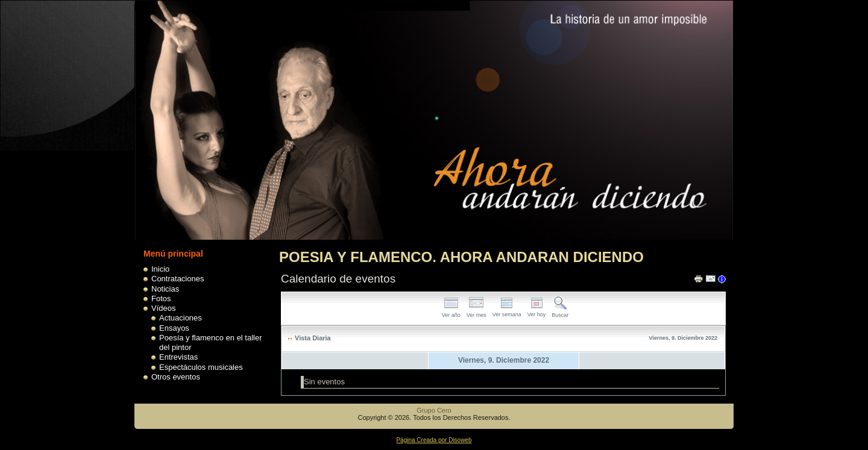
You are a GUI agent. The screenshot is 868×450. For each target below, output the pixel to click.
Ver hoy (537, 311)
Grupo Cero (434, 410)
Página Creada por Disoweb (434, 440)
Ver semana (507, 311)
